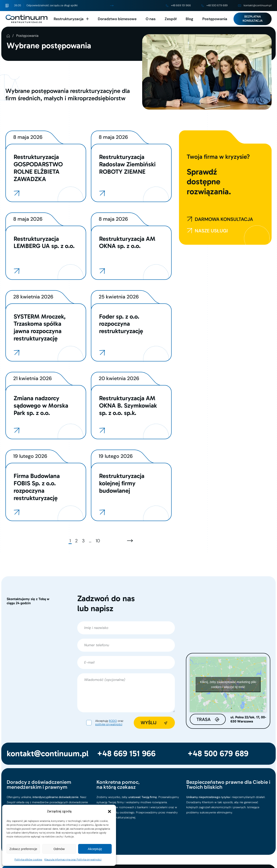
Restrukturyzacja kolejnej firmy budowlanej (122, 483)
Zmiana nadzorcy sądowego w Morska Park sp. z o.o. (41, 405)
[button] (110, 811)
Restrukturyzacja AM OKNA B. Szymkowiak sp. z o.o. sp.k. (128, 405)
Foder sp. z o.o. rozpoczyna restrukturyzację (121, 324)
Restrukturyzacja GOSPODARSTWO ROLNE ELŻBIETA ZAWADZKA (38, 168)
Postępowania (215, 19)
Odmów (59, 849)
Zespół (171, 19)
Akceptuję (95, 849)
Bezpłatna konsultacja (253, 19)
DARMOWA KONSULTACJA (220, 219)
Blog (189, 19)
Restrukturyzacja (69, 19)
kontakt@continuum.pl (255, 5)
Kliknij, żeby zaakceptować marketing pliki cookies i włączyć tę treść (228, 684)
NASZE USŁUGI (207, 231)
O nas (151, 19)
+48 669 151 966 (178, 5)
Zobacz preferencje (23, 849)
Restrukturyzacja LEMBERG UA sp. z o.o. (44, 242)
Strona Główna (8, 36)
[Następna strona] (130, 541)
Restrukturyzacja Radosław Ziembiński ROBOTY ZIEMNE (127, 164)
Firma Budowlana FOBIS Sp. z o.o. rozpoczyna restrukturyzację (37, 487)
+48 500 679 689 (214, 5)
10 (98, 541)
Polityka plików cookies (28, 860)
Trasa (204, 719)
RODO (113, 721)
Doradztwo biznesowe (117, 19)
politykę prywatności (109, 724)
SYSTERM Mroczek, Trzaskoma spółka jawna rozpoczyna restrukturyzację (40, 327)
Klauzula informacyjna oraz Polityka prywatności (73, 860)
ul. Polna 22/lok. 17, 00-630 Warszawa (248, 719)
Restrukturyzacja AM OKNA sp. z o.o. (127, 242)
